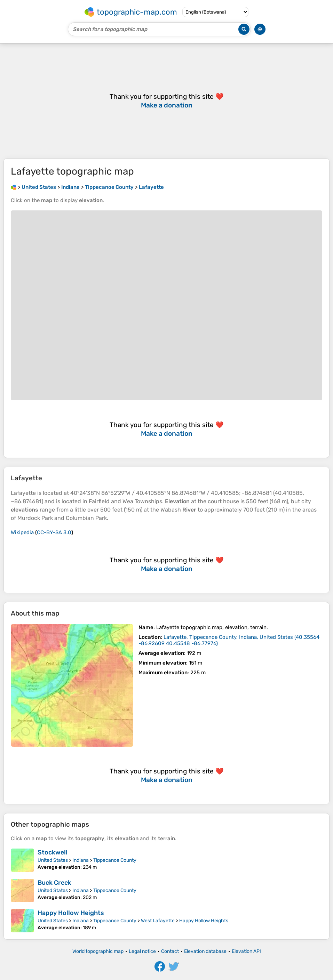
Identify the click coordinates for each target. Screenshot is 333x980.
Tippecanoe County (115, 860)
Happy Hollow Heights (71, 913)
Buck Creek (54, 883)
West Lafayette (158, 921)
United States (53, 860)
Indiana (81, 860)
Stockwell (53, 852)
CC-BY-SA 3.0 (54, 532)
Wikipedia (22, 532)
